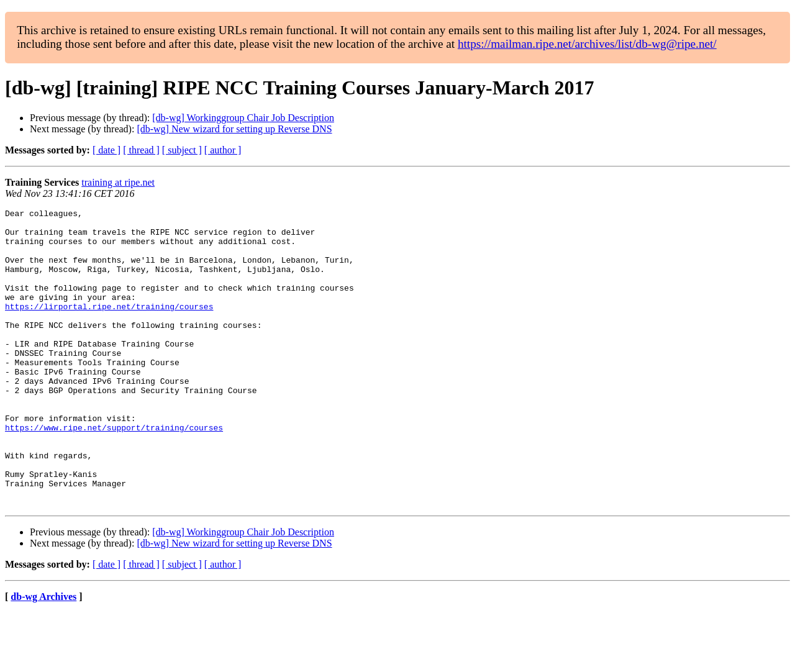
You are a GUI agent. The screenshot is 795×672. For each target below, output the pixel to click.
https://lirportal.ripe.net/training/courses (109, 327)
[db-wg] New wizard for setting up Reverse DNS (234, 129)
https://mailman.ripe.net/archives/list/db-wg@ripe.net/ (587, 44)
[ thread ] (141, 150)
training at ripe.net (118, 182)
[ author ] (223, 150)
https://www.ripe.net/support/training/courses (114, 472)
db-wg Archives (43, 656)
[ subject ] (182, 150)
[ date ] (107, 150)
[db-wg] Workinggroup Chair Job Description (243, 118)
